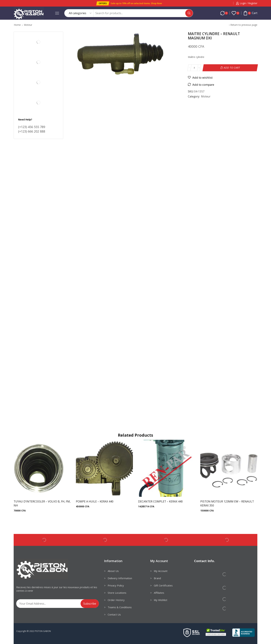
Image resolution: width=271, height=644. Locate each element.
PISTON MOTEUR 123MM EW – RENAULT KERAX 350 (227, 504)
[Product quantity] (194, 68)
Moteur (28, 25)
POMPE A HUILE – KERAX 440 (95, 501)
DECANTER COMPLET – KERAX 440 (160, 501)
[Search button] (189, 13)
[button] (103, 3)
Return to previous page (244, 25)
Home (17, 25)
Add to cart (232, 68)
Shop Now (156, 3)
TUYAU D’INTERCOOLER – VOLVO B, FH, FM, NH (42, 504)
